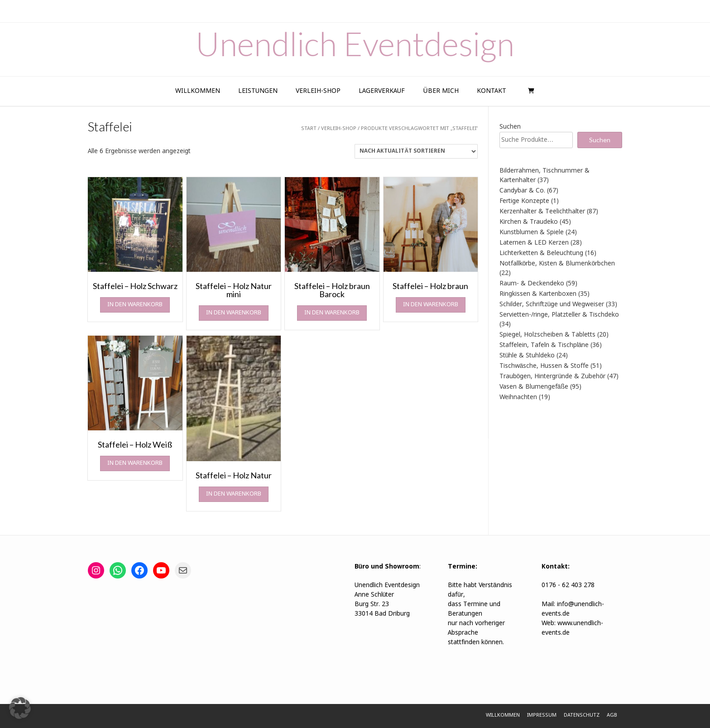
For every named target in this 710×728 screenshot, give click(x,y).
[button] (20, 708)
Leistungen (258, 91)
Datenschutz (582, 715)
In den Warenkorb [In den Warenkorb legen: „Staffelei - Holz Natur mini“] (234, 313)
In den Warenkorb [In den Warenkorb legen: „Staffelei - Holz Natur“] (234, 494)
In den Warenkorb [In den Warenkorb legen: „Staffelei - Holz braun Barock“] (332, 313)
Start (309, 129)
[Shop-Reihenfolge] (416, 151)
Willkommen (198, 91)
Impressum (542, 715)
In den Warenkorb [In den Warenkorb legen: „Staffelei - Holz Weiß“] (135, 463)
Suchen (510, 127)
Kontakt (492, 91)
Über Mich (441, 91)
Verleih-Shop (318, 91)
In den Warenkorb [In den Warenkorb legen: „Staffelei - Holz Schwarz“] (135, 305)
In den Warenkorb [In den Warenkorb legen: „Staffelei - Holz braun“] (431, 305)
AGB (612, 715)
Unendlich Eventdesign (355, 43)
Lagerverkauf (382, 91)
